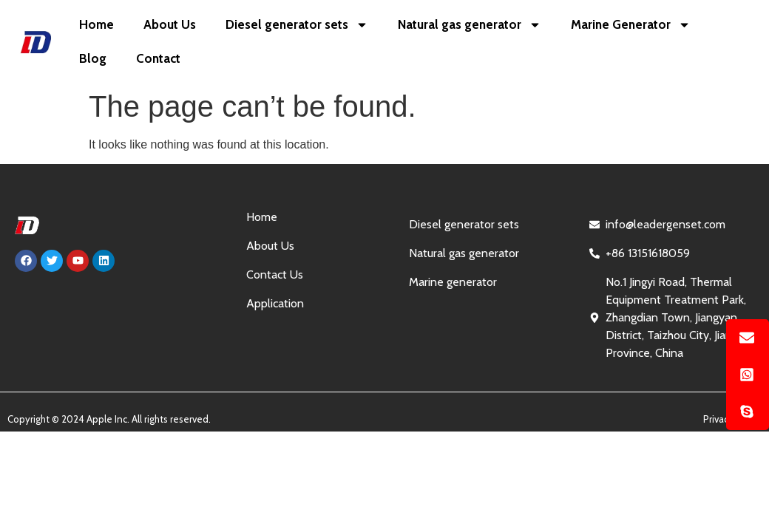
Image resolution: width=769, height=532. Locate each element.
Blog (93, 58)
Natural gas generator (470, 25)
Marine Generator (631, 25)
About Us (170, 24)
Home (96, 24)
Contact (158, 58)
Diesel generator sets (297, 25)
